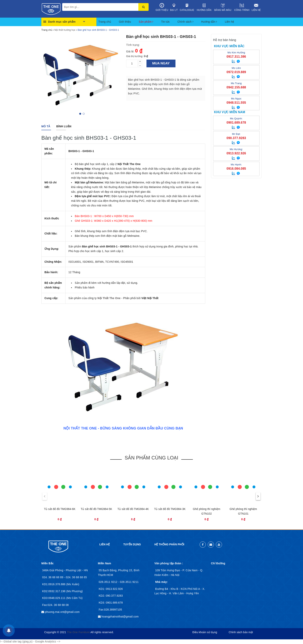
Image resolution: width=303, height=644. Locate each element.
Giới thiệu (162, 7)
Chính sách (185, 22)
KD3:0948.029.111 (54, 598)
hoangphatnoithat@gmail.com (120, 617)
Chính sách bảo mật (241, 632)
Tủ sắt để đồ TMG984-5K (97, 509)
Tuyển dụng (132, 544)
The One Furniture (78, 632)
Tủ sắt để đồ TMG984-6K (60, 509)
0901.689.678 (114, 603)
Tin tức (165, 22)
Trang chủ (105, 22)
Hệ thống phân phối (169, 544)
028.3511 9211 (129, 582)
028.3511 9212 (109, 582)
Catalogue (187, 7)
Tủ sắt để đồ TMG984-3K (170, 509)
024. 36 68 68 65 (76, 577)
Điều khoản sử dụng (205, 632)
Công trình (242, 7)
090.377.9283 (114, 596)
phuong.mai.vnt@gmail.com (62, 612)
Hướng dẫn (204, 7)
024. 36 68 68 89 (53, 577)
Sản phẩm (146, 22)
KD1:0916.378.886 (54, 584)
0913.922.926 (114, 589)
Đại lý (174, 7)
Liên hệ (256, 7)
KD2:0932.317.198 (54, 591)
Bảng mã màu (223, 7)
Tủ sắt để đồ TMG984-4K (133, 509)
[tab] (46, 126)
